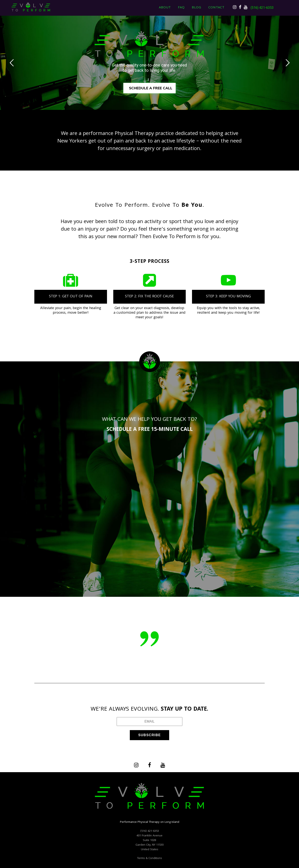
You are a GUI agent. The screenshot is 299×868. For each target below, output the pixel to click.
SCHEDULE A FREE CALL (151, 88)
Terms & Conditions (150, 858)
